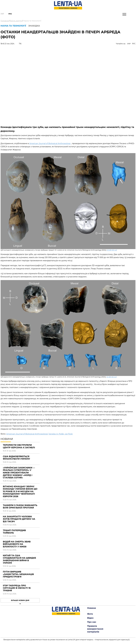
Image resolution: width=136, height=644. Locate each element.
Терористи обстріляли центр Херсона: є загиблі (19, 446)
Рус (10, 14)
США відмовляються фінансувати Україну (16, 458)
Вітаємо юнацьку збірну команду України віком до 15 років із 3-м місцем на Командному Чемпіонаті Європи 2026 (20, 491)
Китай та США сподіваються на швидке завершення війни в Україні (19, 559)
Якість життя (16, 21)
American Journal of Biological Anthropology (50, 143)
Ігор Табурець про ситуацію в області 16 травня (17, 588)
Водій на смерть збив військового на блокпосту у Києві (17, 544)
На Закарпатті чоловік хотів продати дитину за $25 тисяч (19, 519)
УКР (129, 44)
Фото (90, 614)
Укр (2, 14)
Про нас (92, 622)
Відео (90, 618)
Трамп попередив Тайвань (14, 532)
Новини (92, 608)
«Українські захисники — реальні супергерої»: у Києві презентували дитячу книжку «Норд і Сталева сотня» (19, 473)
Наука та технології (32, 21)
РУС (134, 44)
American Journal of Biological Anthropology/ (27, 434)
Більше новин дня (20, 600)
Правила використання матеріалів (95, 629)
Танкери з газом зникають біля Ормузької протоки (20, 507)
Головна (4, 21)
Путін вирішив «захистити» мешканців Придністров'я (18, 574)
